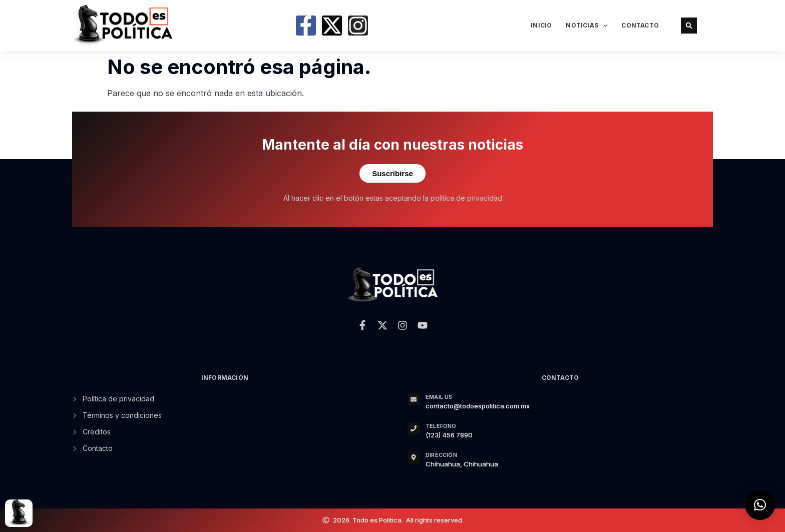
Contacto (640, 25)
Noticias (586, 26)
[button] (689, 26)
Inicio (541, 25)
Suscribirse (392, 173)
